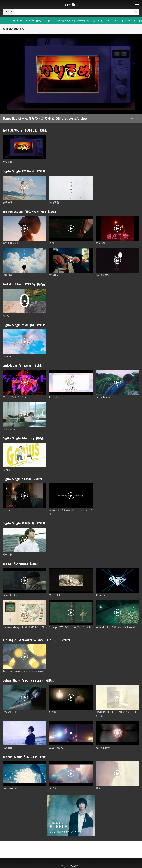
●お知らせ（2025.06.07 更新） (95, 21)
